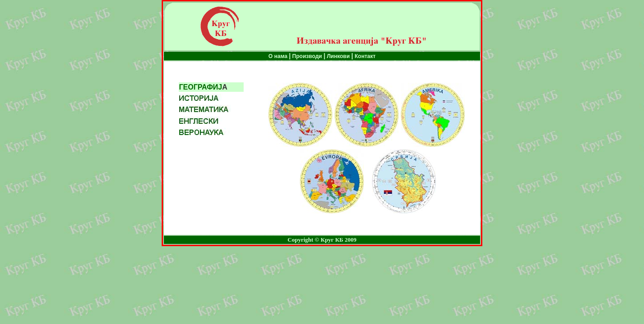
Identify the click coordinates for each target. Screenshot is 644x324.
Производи (307, 56)
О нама (279, 56)
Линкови (337, 56)
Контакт (365, 56)
